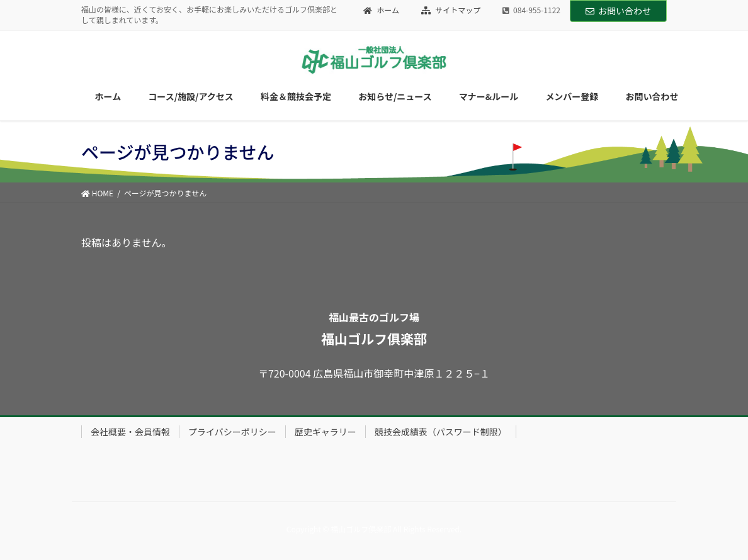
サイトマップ (451, 10)
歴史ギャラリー (326, 432)
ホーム (381, 10)
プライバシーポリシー (232, 432)
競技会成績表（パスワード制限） (441, 432)
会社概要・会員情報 (130, 432)
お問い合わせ (618, 11)
